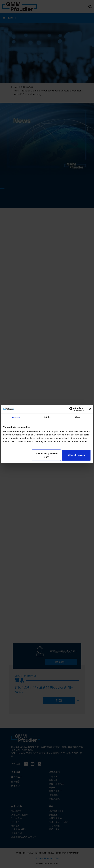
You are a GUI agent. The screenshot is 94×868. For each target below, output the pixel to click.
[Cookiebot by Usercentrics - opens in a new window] (71, 409)
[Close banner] (90, 409)
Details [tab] (47, 417)
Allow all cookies (76, 455)
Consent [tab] (16, 417)
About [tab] (78, 417)
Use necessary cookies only (46, 455)
